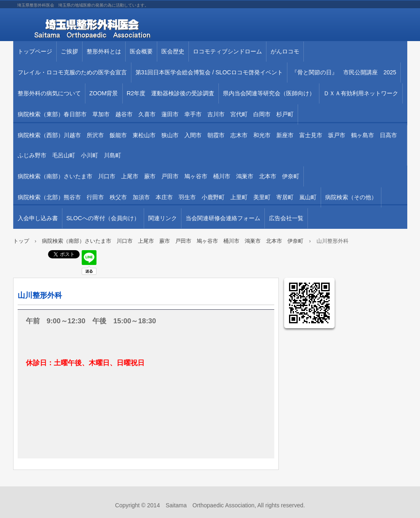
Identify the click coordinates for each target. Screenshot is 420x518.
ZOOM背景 (104, 93)
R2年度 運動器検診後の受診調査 (171, 93)
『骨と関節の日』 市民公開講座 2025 (344, 72)
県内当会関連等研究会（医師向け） (269, 93)
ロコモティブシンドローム (227, 51)
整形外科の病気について (49, 93)
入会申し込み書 (38, 218)
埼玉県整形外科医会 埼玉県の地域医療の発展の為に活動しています (108, 29)
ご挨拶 (69, 51)
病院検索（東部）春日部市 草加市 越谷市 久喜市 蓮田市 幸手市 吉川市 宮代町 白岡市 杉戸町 (156, 114)
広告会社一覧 (286, 218)
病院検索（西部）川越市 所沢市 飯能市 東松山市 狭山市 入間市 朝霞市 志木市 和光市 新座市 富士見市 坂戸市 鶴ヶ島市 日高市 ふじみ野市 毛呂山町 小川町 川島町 (210, 145)
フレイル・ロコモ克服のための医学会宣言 (72, 72)
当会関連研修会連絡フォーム (223, 218)
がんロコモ (285, 51)
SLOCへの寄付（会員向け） (103, 218)
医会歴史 (173, 51)
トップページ (35, 51)
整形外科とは (104, 51)
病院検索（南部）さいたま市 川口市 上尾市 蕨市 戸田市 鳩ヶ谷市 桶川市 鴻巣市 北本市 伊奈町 (158, 176)
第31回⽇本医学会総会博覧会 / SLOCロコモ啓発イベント (209, 72)
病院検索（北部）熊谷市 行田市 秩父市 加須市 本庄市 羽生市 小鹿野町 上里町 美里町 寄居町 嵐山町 (167, 197)
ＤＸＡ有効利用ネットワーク (361, 93)
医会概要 (141, 51)
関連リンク (163, 218)
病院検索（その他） (351, 197)
